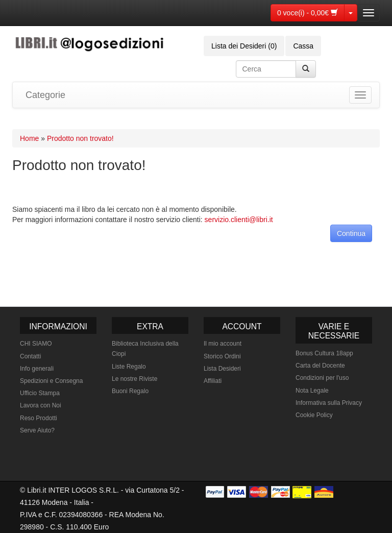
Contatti (30, 356)
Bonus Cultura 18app (324, 353)
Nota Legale (312, 391)
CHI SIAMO (36, 344)
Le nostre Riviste (134, 379)
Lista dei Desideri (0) (244, 46)
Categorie (45, 95)
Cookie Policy (314, 415)
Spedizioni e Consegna (51, 381)
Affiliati (213, 381)
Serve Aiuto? (37, 430)
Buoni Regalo (130, 391)
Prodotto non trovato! (80, 138)
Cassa (303, 46)
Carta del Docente (320, 366)
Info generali (37, 369)
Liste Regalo (129, 367)
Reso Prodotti (39, 418)
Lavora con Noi (41, 405)
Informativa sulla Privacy (329, 403)
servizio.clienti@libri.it (239, 220)
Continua (351, 233)
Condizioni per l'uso (322, 378)
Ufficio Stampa (40, 393)
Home (29, 138)
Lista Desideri (222, 369)
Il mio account (223, 344)
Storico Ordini (222, 356)
